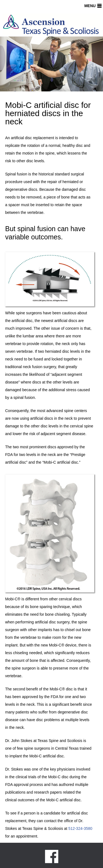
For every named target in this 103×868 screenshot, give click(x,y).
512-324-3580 (80, 828)
